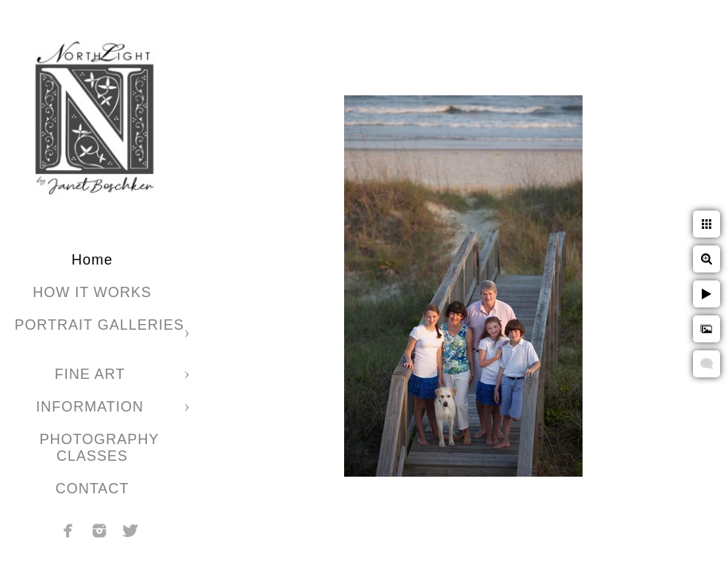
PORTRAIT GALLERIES (99, 325)
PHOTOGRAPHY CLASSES (100, 448)
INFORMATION (92, 407)
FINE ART (92, 374)
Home (92, 260)
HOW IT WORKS (92, 292)
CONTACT (93, 489)
